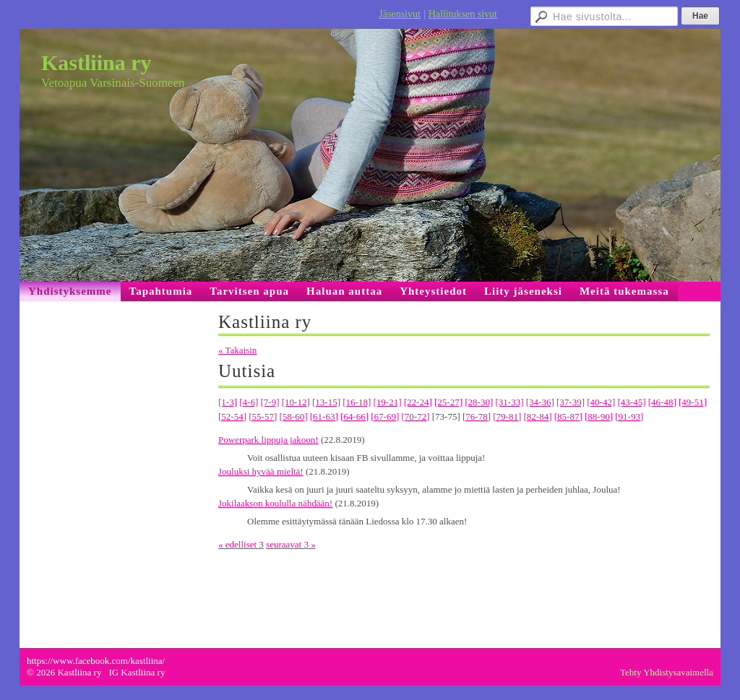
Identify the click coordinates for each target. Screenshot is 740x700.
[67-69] (385, 416)
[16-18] (357, 402)
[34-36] (540, 402)
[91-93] (629, 416)
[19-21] (388, 402)
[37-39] (571, 402)
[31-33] (510, 402)
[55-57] (263, 416)
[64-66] (354, 416)
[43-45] (632, 402)
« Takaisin (237, 350)
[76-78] (477, 416)
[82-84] (538, 416)
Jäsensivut (400, 14)
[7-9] (270, 402)
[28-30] (479, 402)
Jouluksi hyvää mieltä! (261, 471)
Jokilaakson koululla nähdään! (275, 503)
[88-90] (599, 416)
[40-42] (601, 402)
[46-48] (662, 402)
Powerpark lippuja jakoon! (268, 440)
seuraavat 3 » (291, 544)
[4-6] (249, 402)
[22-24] (418, 402)
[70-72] (416, 416)
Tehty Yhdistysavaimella (667, 672)
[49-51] (693, 402)
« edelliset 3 (241, 544)
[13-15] (326, 402)
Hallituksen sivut (463, 14)
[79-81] (507, 416)
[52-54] (232, 416)
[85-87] (568, 416)
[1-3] (228, 402)
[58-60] (294, 416)
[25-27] (448, 402)
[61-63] (324, 416)
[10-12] (296, 402)
